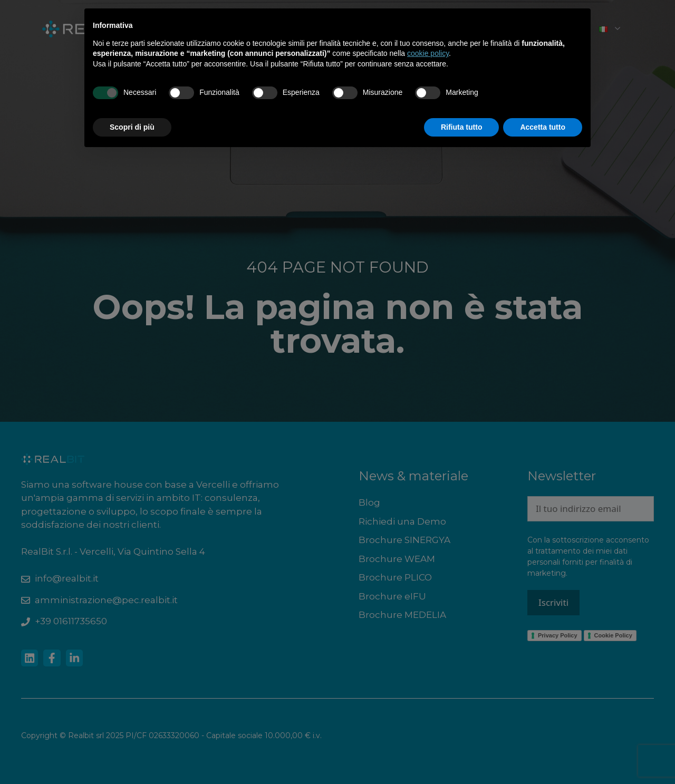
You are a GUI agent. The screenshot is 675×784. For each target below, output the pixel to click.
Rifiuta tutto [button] (462, 127)
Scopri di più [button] (132, 127)
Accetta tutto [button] (543, 127)
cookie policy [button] (428, 53)
